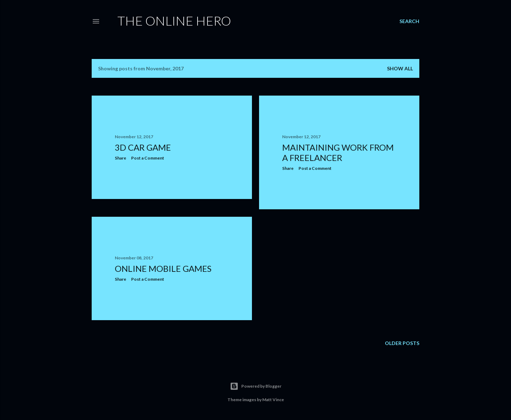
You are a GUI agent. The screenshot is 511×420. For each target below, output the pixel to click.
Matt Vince (273, 400)
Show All (400, 68)
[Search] (409, 21)
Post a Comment (148, 158)
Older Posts (402, 343)
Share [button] (120, 158)
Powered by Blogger (256, 386)
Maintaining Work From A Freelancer (338, 152)
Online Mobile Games (163, 268)
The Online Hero (174, 21)
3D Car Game (143, 147)
